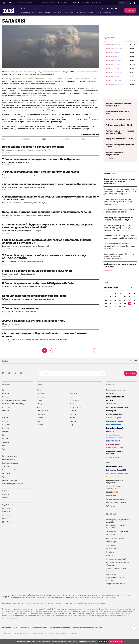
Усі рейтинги (110, 159)
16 (120, 300)
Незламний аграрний (115, 477)
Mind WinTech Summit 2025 (117, 407)
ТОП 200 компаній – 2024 (118, 119)
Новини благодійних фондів (12, 484)
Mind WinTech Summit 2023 (117, 473)
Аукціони (62, 3)
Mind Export (111, 411)
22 (115, 304)
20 (106, 304)
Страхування (80, 13)
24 (125, 304)
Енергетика (58, 13)
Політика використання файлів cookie (87, 627)
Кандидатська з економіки (116, 499)
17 (125, 300)
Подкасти (46, 3)
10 (125, 297)
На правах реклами (9, 456)
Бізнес (48, 13)
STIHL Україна (111, 549)
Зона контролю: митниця (116, 390)
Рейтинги (6, 428)
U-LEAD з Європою (114, 414)
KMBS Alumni (122, 3)
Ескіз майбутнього (114, 425)
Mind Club (82, 3)
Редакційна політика (10, 627)
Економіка (41, 418)
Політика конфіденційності (60, 627)
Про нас (5, 390)
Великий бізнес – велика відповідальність (115, 488)
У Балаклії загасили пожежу (21, 308)
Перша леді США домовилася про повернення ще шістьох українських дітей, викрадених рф (120, 192)
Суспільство (41, 414)
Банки (90, 13)
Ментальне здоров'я (114, 418)
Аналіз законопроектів (115, 448)
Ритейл (72, 418)
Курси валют (7, 508)
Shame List (110, 432)
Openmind (37, 3)
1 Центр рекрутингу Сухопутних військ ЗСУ (118, 521)
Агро (39, 407)
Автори (5, 498)
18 (130, 300)
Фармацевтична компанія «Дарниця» (116, 579)
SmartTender (111, 545)
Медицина (41, 425)
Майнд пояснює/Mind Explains (14, 470)
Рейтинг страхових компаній (117, 503)
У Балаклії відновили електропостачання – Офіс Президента (43, 159)
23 (120, 304)
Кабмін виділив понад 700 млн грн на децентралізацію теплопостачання (119, 256)
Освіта (98, 13)
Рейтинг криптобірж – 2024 (119, 125)
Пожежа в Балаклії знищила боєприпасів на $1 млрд (37, 271)
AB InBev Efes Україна (114, 535)
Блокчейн (73, 421)
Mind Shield (7, 515)
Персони (5, 491)
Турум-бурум (111, 574)
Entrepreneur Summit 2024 (117, 470)
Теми (4, 449)
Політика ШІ (25, 627)
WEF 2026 (110, 393)
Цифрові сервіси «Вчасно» (116, 584)
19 (134, 300)
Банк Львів (110, 552)
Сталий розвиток (113, 444)
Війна (41, 13)
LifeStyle (40, 404)
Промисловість (42, 411)
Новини (20, 3)
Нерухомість (108, 13)
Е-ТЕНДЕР (110, 556)
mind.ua (82, 603)
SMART (112, 492)
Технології (73, 404)
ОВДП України (109, 38)
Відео (84, 139)
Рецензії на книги (113, 457)
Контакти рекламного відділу (13, 404)
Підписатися (130, 10)
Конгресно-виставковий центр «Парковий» (117, 564)
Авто (39, 421)
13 (106, 300)
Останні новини (110, 174)
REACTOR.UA (133, 3)
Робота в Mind (8, 407)
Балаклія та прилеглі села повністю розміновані (34, 296)
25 (130, 303)
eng (26, 8)
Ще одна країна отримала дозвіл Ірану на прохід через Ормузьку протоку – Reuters (118, 228)
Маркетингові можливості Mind (14, 400)
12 (134, 297)
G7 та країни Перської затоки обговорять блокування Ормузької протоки (119, 246)
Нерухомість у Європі (115, 421)
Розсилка (6, 411)
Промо (5, 477)
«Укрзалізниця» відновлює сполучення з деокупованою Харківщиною (49, 184)
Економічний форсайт (115, 428)
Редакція (5, 393)
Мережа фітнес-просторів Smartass (116, 570)
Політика (73, 411)
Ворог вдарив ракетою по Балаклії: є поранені (33, 147)
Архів (69, 3)
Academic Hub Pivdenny (115, 538)
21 (111, 304)
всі (3, 139)
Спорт (72, 425)
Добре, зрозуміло (116, 642)
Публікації (28, 3)
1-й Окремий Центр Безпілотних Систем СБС (118, 527)
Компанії (5, 494)
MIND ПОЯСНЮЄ (113, 441)
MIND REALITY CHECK (115, 397)
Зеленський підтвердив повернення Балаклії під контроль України (47, 212)
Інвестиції (69, 13)
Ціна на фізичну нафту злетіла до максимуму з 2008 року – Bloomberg (119, 181)
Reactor (5, 519)
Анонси (54, 3)
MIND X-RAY (111, 496)
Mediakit (5, 397)
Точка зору (6, 467)
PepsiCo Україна (112, 542)
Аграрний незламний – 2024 (119, 139)
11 (130, 297)
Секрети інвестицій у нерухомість (114, 482)
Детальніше (103, 642)
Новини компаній (9, 460)
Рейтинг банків (112, 404)
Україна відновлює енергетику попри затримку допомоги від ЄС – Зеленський (119, 202)
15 (115, 300)
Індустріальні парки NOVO (116, 559)
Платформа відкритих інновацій (115, 453)
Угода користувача (40, 627)
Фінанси (73, 414)
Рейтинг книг (111, 506)
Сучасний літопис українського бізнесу (115, 436)
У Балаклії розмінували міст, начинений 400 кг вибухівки (41, 172)
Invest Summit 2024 (114, 467)
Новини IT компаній (9, 480)
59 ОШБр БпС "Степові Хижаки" (118, 531)
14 (111, 300)
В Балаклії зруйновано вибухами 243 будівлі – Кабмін (38, 283)
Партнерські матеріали (11, 463)
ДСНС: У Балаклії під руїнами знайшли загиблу (34, 321)
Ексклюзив (6, 473)
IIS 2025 (109, 400)
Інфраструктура (75, 407)
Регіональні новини (28, 13)
